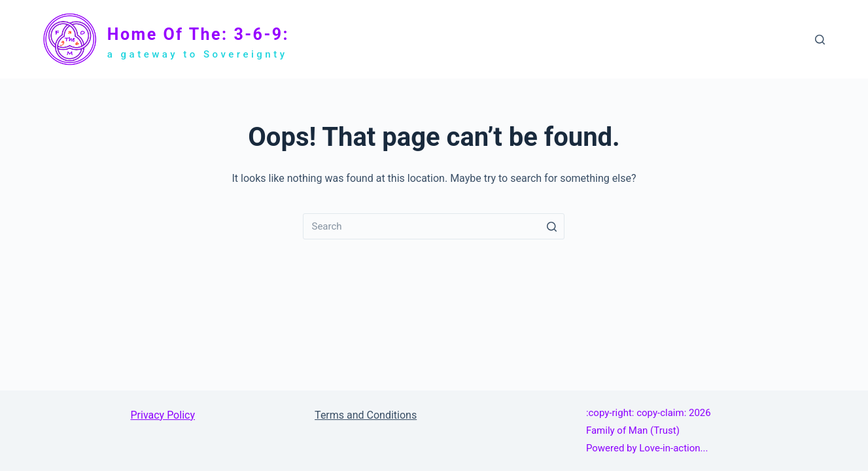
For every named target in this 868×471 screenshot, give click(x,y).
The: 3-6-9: (566, 39)
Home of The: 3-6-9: (198, 34)
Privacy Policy (163, 415)
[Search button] (551, 226)
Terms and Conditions (366, 415)
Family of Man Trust (650, 39)
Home (518, 39)
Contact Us (778, 39)
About (725, 39)
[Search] (820, 40)
